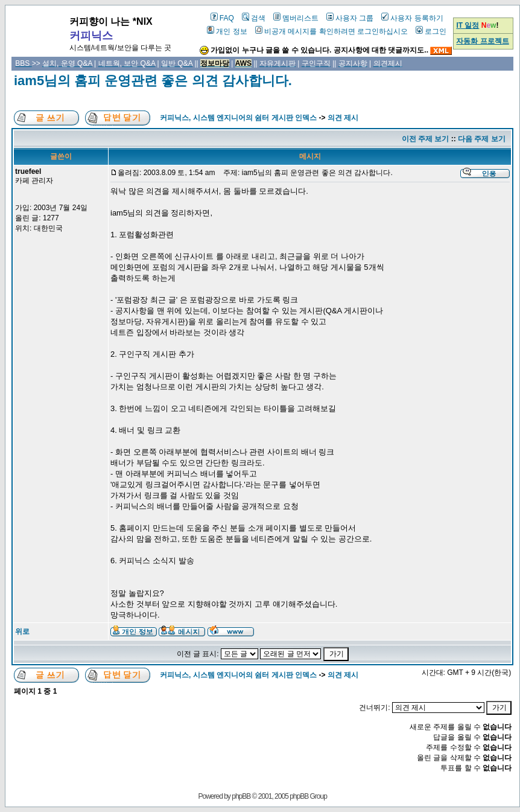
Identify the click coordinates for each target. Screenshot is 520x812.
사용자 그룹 (350, 18)
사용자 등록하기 (412, 18)
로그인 (431, 31)
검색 (254, 18)
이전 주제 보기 (426, 139)
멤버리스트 (296, 18)
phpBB (241, 796)
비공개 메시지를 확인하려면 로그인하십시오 (331, 31)
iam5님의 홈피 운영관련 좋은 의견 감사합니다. (153, 81)
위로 (22, 631)
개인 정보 (227, 31)
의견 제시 (343, 118)
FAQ (222, 18)
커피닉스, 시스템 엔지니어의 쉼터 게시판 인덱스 (238, 118)
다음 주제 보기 (482, 139)
